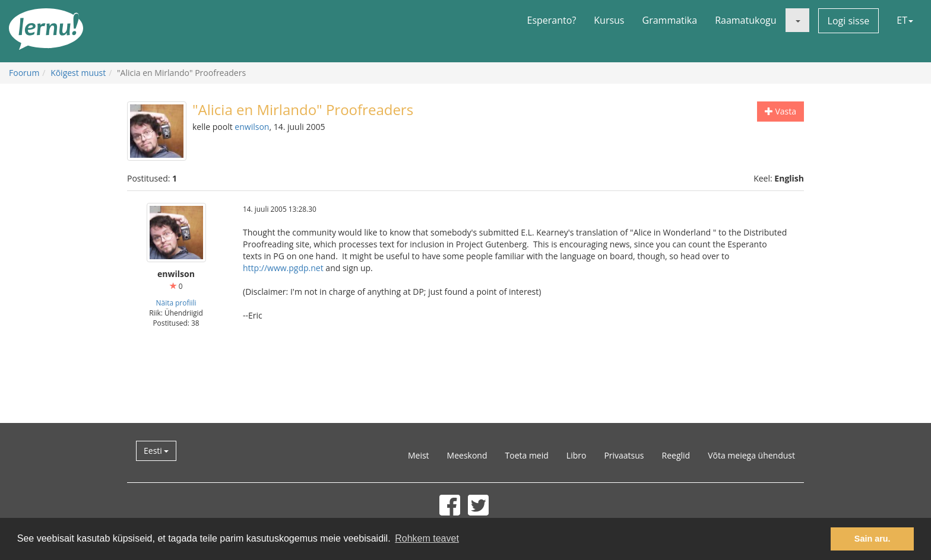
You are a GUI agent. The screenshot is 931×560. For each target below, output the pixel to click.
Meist (419, 455)
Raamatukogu (745, 20)
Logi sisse (849, 21)
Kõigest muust (78, 73)
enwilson (252, 127)
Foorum (24, 73)
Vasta (780, 111)
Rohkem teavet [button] (427, 538)
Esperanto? (552, 20)
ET (905, 20)
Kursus (609, 20)
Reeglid (676, 455)
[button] (797, 20)
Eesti (156, 451)
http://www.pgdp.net (283, 268)
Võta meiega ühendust (751, 455)
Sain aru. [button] (873, 539)
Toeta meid (527, 455)
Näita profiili (176, 303)
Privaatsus (624, 455)
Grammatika (670, 20)
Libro (577, 455)
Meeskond (467, 455)
